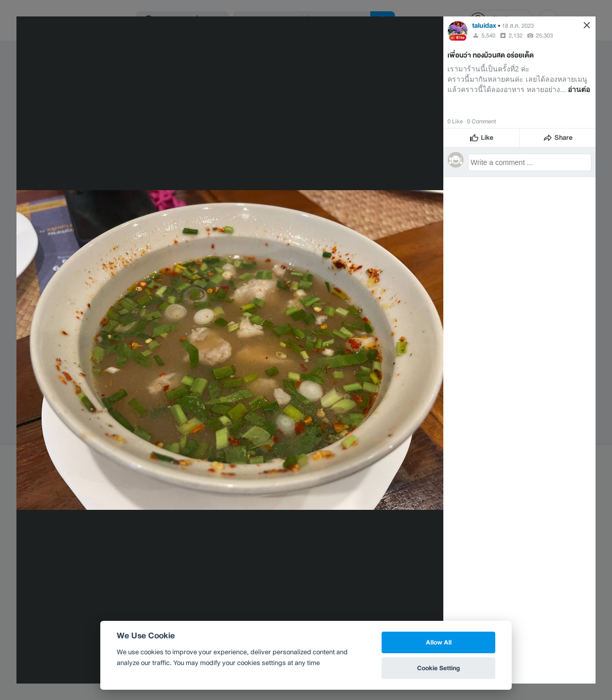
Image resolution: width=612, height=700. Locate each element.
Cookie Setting (438, 668)
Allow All (439, 642)
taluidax (484, 25)
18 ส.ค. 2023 (518, 26)
